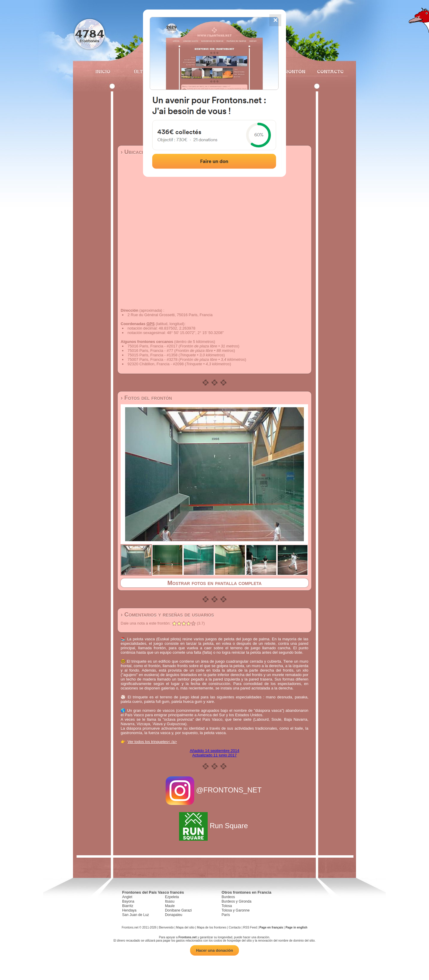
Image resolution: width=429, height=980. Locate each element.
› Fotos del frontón (146, 398)
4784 (90, 33)
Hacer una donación (214, 950)
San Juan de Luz (136, 915)
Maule (170, 906)
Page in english (296, 927)
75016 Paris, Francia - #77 (150, 351)
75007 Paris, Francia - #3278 (153, 359)
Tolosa (227, 906)
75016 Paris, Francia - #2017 (153, 346)
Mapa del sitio (185, 927)
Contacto (328, 71)
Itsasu (170, 901)
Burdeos (228, 897)
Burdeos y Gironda (237, 901)
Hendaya (129, 910)
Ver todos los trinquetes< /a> (152, 742)
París (226, 915)
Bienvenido (166, 927)
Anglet (127, 897)
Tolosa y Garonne (236, 910)
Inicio (103, 71)
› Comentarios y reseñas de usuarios (167, 614)
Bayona (128, 901)
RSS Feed (250, 927)
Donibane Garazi (178, 910)
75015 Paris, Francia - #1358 (153, 355)
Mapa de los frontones (212, 927)
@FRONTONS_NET (215, 790)
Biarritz (128, 906)
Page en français (271, 927)
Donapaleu (174, 915)
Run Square (214, 826)
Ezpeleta (172, 897)
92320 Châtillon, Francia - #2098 (156, 364)
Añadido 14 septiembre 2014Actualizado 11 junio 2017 (214, 753)
